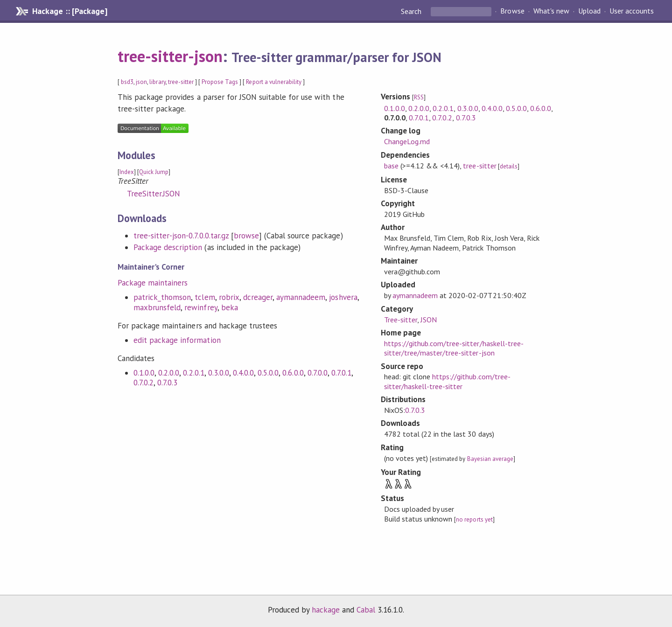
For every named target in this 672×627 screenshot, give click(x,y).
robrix (229, 297)
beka (230, 307)
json (141, 82)
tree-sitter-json (170, 56)
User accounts (632, 11)
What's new (551, 11)
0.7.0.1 (341, 373)
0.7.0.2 (143, 383)
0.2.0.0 (169, 373)
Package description (168, 247)
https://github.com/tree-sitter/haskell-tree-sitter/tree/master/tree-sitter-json (454, 348)
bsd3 (127, 82)
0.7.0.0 (318, 373)
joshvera (343, 297)
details (509, 166)
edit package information (177, 340)
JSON (429, 320)
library (157, 82)
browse (246, 236)
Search (412, 11)
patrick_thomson (162, 297)
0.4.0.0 (243, 373)
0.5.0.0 (268, 373)
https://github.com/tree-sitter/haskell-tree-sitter (447, 381)
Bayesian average (490, 459)
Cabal (366, 610)
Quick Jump (154, 172)
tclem (205, 297)
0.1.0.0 (144, 373)
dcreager (258, 297)
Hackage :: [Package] (70, 11)
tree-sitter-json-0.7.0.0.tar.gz (181, 236)
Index (127, 172)
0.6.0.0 (293, 373)
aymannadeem (301, 297)
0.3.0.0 (219, 373)
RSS (419, 97)
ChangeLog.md (407, 141)
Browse (512, 11)
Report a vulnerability (274, 82)
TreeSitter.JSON (154, 194)
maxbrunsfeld (157, 307)
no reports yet (474, 519)
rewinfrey (201, 307)
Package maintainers (153, 283)
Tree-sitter (401, 320)
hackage (326, 610)
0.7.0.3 (167, 383)
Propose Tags (220, 82)
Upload (589, 11)
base (391, 166)
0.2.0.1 (193, 373)
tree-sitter (181, 82)
